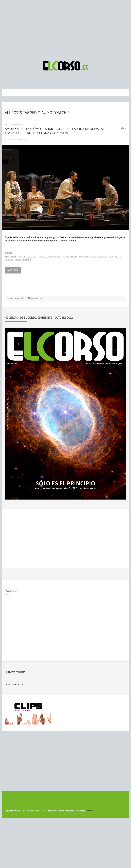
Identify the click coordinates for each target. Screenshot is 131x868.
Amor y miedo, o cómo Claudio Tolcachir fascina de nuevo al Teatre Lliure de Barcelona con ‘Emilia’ (55, 131)
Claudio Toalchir (27, 257)
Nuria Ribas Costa (20, 139)
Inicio (7, 109)
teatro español (23, 259)
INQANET (91, 811)
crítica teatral (46, 257)
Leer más (13, 270)
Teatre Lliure (106, 257)
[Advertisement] (65, 29)
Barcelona (11, 257)
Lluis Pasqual (70, 257)
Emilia (58, 257)
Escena (9, 253)
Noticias (16, 109)
